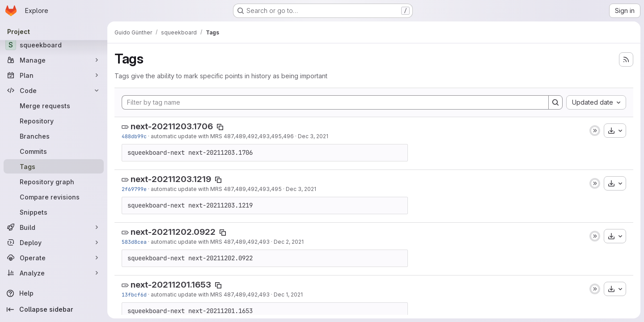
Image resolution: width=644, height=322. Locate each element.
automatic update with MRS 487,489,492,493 (210, 242)
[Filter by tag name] (335, 102)
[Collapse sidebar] (54, 309)
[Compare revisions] (54, 197)
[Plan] (54, 75)
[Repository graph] (54, 182)
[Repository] (54, 121)
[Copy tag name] (220, 127)
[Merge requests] (54, 106)
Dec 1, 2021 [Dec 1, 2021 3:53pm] (288, 294)
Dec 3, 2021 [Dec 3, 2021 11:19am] (301, 189)
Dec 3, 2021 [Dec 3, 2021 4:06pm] (313, 136)
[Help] (54, 293)
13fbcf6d (134, 294)
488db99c (134, 136)
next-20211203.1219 (171, 179)
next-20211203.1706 (172, 126)
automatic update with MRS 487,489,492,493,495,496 (222, 136)
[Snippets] (54, 212)
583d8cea (134, 242)
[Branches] (54, 136)
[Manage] (54, 60)
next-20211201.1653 (171, 285)
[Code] (54, 90)
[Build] (54, 227)
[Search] (555, 102)
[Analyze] (54, 273)
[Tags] (54, 166)
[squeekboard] (54, 45)
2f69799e (134, 189)
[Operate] (54, 258)
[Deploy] (54, 242)
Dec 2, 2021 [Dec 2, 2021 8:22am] (289, 242)
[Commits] (54, 151)
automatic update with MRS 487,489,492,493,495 (216, 189)
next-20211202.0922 (173, 232)
